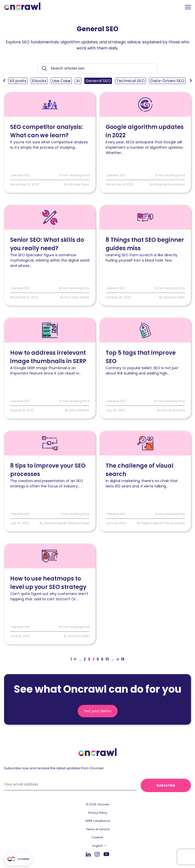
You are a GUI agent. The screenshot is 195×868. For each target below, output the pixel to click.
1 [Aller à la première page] (71, 659)
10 (107, 659)
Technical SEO (131, 81)
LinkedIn (88, 854)
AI (78, 81)
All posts (18, 81)
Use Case (61, 81)
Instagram (97, 854)
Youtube (106, 854)
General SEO (98, 81)
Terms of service (98, 829)
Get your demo (98, 711)
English (98, 846)
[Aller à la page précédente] (75, 659)
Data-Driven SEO (167, 81)
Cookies (97, 837)
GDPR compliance (98, 821)
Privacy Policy (98, 813)
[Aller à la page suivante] (117, 659)
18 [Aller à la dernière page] (123, 659)
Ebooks (39, 81)
